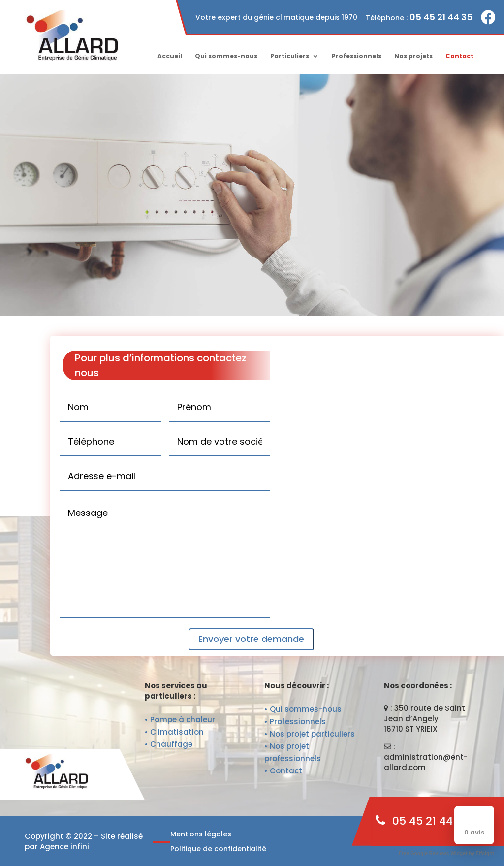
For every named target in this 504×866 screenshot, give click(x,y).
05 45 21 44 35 (441, 17)
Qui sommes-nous (226, 56)
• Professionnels (295, 722)
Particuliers (290, 56)
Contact (459, 56)
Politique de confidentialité (218, 850)
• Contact (283, 771)
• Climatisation (174, 732)
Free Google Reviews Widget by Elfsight (446, 853)
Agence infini (64, 847)
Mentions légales (201, 835)
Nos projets (413, 56)
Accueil (170, 56)
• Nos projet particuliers (310, 734)
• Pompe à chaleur (180, 720)
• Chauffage (169, 744)
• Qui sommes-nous (303, 709)
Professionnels (357, 56)
